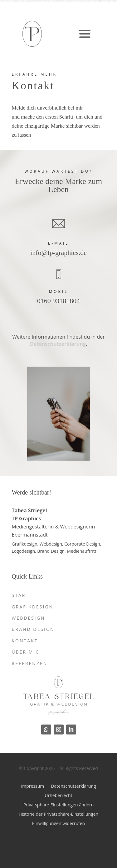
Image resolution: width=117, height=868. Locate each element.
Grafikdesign (33, 607)
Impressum (32, 786)
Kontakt (25, 641)
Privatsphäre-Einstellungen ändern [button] (59, 804)
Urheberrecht (58, 795)
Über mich (28, 652)
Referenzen (30, 663)
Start (21, 595)
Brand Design (33, 629)
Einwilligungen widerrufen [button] (58, 823)
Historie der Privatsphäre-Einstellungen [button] (58, 814)
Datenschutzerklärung (58, 344)
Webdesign (29, 618)
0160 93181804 (59, 301)
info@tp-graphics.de (58, 253)
